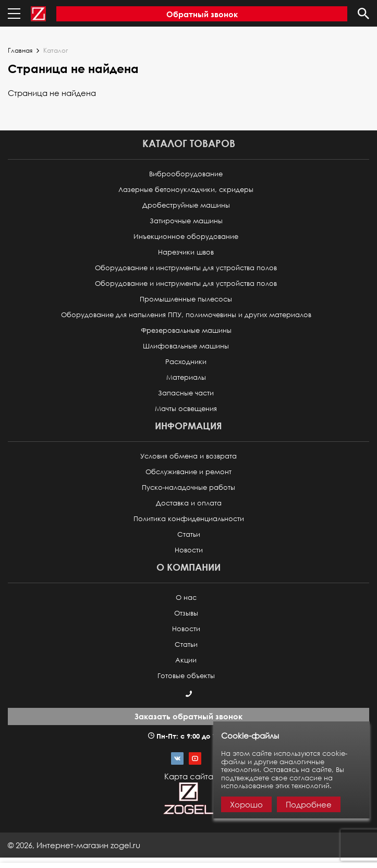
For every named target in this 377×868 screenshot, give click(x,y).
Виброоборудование (186, 174)
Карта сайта (189, 776)
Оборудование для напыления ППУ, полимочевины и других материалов (186, 315)
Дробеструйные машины (186, 205)
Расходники (186, 362)
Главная (20, 51)
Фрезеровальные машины (186, 330)
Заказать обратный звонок (188, 716)
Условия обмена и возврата (188, 456)
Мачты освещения (186, 409)
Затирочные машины (186, 221)
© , (74, 845)
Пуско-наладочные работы (188, 487)
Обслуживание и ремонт (188, 472)
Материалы (186, 377)
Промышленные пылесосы (186, 299)
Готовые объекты (186, 676)
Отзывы (186, 613)
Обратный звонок (202, 14)
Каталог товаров (189, 143)
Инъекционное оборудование (186, 237)
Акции (186, 660)
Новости (189, 550)
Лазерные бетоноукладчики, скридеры (186, 190)
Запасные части (186, 393)
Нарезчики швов (186, 252)
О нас (186, 598)
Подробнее (309, 804)
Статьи (189, 534)
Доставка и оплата (189, 503)
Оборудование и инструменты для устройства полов (186, 268)
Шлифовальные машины (186, 346)
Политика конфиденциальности (189, 519)
